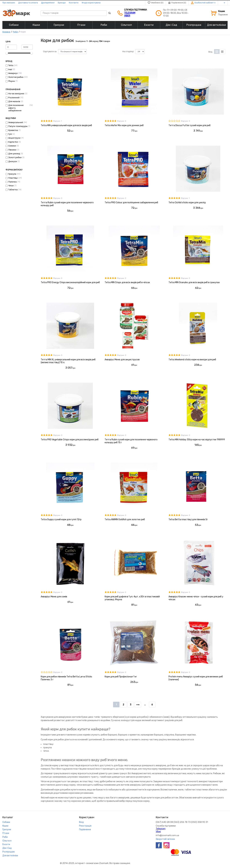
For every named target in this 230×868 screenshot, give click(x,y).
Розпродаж (9, 852)
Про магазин (9, 3)
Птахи (6, 833)
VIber (127, 16)
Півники (12, 150)
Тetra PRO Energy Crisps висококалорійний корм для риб (70, 282)
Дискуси (13, 161)
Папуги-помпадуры (18, 126)
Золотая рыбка (16, 77)
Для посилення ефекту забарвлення (16, 108)
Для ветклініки (10, 856)
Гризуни (7, 830)
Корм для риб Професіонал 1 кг (121, 677)
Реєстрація (85, 826)
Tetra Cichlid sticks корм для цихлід (187, 203)
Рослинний (14, 98)
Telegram (130, 13)
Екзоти (6, 844)
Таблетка (13, 190)
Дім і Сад (7, 848)
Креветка (13, 130)
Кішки (5, 826)
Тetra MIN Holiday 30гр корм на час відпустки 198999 (197, 440)
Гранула (12, 174)
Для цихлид (14, 154)
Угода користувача (91, 3)
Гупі (10, 134)
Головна (6, 32)
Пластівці (13, 178)
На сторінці (128, 51)
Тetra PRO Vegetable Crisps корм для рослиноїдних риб (70, 440)
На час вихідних (16, 94)
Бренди (62, 3)
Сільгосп (7, 841)
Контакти (74, 3)
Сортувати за (50, 51)
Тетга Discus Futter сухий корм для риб (190, 125)
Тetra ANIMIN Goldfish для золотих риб (125, 519)
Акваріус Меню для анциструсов (122, 360)
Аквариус (13, 73)
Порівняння (85, 830)
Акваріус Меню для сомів (54, 597)
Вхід (81, 822)
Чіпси (11, 186)
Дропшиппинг (48, 3)
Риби (15, 32)
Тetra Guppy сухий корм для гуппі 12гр (61, 519)
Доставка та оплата (28, 3)
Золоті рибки (15, 157)
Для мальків (14, 101)
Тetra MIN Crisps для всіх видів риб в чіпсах (127, 282)
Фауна (11, 81)
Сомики (12, 146)
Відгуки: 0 (122, 121)
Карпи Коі (13, 142)
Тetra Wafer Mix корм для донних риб (124, 125)
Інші (10, 69)
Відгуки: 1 (58, 121)
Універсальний (16, 122)
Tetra (11, 65)
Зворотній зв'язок (165, 839)
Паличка (12, 182)
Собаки (6, 822)
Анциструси (14, 138)
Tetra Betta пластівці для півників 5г (188, 519)
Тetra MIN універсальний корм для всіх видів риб (66, 125)
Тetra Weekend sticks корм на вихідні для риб (192, 360)
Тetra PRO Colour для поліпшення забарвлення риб (131, 203)
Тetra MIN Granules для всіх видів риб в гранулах (194, 282)
